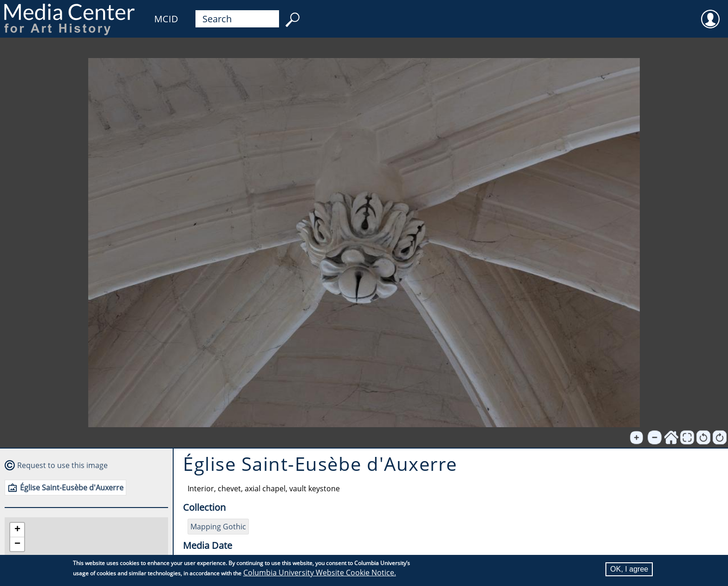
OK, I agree (629, 570)
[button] (17, 530)
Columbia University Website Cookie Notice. (320, 573)
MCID (166, 19)
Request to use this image (62, 465)
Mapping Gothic (218, 527)
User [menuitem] (710, 13)
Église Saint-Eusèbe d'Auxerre (72, 488)
